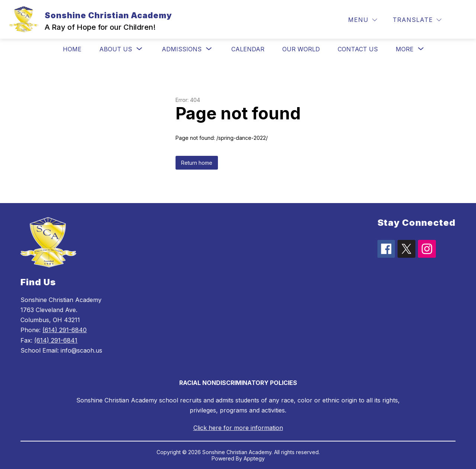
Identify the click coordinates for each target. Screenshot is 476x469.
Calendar (248, 49)
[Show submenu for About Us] (116, 49)
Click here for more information (238, 428)
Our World (301, 49)
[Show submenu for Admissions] (182, 49)
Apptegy (254, 458)
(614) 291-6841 (56, 340)
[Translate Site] (417, 20)
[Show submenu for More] (405, 49)
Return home (197, 163)
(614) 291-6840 (65, 330)
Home (72, 49)
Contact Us (358, 49)
